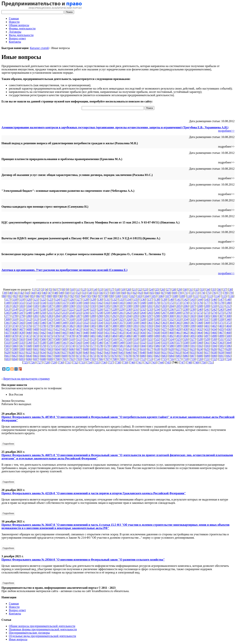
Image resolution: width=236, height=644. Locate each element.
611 (107, 349)
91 (66, 296)
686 (186, 356)
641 (93, 352)
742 (147, 362)
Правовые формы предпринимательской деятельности (43, 629)
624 (200, 349)
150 (15, 303)
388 (114, 326)
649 (150, 352)
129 (93, 299)
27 (168, 289)
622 (186, 349)
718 (186, 359)
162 (100, 303)
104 (146, 296)
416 (86, 329)
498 (214, 336)
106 (161, 296)
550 (129, 343)
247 (22, 313)
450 (100, 333)
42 (22, 293)
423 (136, 329)
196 (114, 306)
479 (79, 336)
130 (100, 299)
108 (175, 296)
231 (136, 309)
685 (179, 356)
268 (171, 313)
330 (157, 319)
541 (65, 343)
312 (29, 319)
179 (221, 303)
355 (107, 323)
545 (93, 343)
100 (118, 296)
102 (132, 296)
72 (192, 293)
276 (228, 313)
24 (151, 289)
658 (214, 352)
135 (136, 299)
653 (179, 352)
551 (136, 343)
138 (157, 299)
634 (43, 352)
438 (15, 333)
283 (50, 316)
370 (214, 323)
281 (36, 316)
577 (93, 346)
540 (57, 343)
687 (193, 356)
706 (100, 359)
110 (189, 296)
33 (202, 289)
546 (100, 343)
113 (210, 296)
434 (214, 329)
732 (75, 362)
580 (114, 346)
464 (200, 333)
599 (22, 349)
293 (122, 316)
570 (43, 346)
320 (86, 319)
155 (50, 303)
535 (22, 343)
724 (228, 359)
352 (86, 323)
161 (93, 303)
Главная (14, 19)
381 (65, 326)
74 (203, 293)
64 (146, 293)
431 (193, 329)
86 (38, 296)
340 (228, 319)
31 (191, 289)
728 (47, 362)
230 (129, 309)
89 (55, 296)
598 (15, 349)
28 (174, 289)
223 (79, 309)
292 (114, 316)
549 (122, 343)
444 (57, 333)
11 (78, 289)
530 (214, 339)
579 (107, 346)
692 (228, 356)
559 (193, 343)
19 (123, 289)
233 (150, 309)
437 (8, 333)
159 (79, 303)
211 (221, 306)
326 (129, 319)
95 (89, 296)
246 (15, 313)
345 (36, 323)
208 (200, 306)
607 (79, 349)
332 (171, 319)
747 (182, 362)
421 (122, 329)
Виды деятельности (21, 35)
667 (50, 356)
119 (22, 299)
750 (204, 362)
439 (22, 333)
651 (164, 352)
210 (214, 306)
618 (157, 349)
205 (179, 306)
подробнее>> (226, 131)
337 (207, 319)
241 (207, 309)
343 (22, 323)
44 (33, 293)
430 (186, 329)
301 (179, 316)
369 (207, 323)
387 (107, 326)
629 (8, 352)
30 (185, 289)
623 (193, 349)
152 (29, 303)
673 (93, 356)
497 (207, 336)
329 (150, 319)
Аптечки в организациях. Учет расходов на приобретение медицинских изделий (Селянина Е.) (64, 270)
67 (163, 293)
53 (84, 293)
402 (214, 326)
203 (164, 306)
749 (196, 362)
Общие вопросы (19, 25)
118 (15, 299)
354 (100, 323)
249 (36, 313)
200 (143, 306)
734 (89, 362)
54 (90, 293)
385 (93, 326)
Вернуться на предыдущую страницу (27, 379)
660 (228, 352)
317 (65, 319)
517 (122, 339)
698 (43, 359)
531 (221, 339)
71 (186, 293)
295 (136, 316)
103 (139, 296)
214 (15, 309)
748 (189, 362)
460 (171, 333)
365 (179, 323)
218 (43, 309)
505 (36, 339)
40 (11, 293)
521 (150, 339)
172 (171, 303)
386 (100, 326)
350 (72, 323)
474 (43, 336)
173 (179, 303)
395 (164, 326)
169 (150, 303)
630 (15, 352)
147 (221, 299)
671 (79, 356)
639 (79, 352)
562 (214, 343)
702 (72, 359)
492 (171, 336)
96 (95, 296)
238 (186, 309)
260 (114, 313)
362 (157, 323)
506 (43, 339)
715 (164, 359)
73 (197, 293)
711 (136, 359)
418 (100, 329)
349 (65, 323)
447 (79, 333)
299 (164, 316)
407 (22, 329)
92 (72, 296)
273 (207, 313)
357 (122, 323)
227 (107, 309)
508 (58, 339)
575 (79, 346)
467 (221, 333)
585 (150, 346)
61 (129, 293)
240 (200, 309)
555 (164, 343)
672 (86, 356)
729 (54, 362)
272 (200, 313)
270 (186, 313)
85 (32, 296)
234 (157, 309)
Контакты (15, 42)
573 (65, 346)
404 (228, 326)
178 (214, 303)
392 (143, 326)
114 (217, 296)
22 (140, 289)
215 (22, 309)
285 (65, 316)
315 (50, 319)
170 (157, 303)
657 (207, 352)
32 (197, 289)
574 (72, 346)
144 (200, 299)
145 (207, 299)
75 (209, 293)
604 (58, 349)
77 (220, 293)
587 (164, 346)
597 (8, 349)
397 (179, 326)
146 (214, 299)
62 (135, 293)
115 (224, 296)
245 (8, 313)
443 (50, 333)
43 (28, 293)
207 (193, 306)
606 (72, 349)
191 (79, 306)
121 (36, 299)
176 (200, 303)
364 (171, 323)
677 (122, 356)
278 (15, 316)
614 (129, 349)
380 (57, 326)
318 (72, 319)
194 (100, 306)
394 (157, 326)
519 (136, 339)
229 (122, 309)
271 (193, 313)
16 (106, 289)
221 (65, 309)
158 (72, 303)
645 (122, 352)
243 (221, 309)
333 (178, 319)
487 (136, 336)
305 (207, 316)
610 (100, 349)
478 (72, 336)
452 (114, 333)
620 (171, 349)
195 (107, 306)
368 (200, 323)
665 (36, 356)
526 (186, 339)
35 (214, 289)
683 (164, 356)
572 (57, 346)
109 (182, 296)
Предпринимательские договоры (29, 633)
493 (179, 336)
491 (164, 336)
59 (118, 293)
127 (79, 299)
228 (114, 309)
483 (107, 336)
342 (15, 323)
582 (129, 346)
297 (150, 316)
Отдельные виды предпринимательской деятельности (42, 636)
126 (72, 299)
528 (200, 339)
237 (179, 309)
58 (112, 293)
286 (72, 316)
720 (200, 359)
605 (65, 349)
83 (21, 296)
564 (228, 343)
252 (57, 313)
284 (57, 316)
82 (15, 296)
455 (136, 333)
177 (207, 303)
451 (107, 333)
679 (136, 356)
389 (122, 326)
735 (97, 362)
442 (43, 333)
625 (207, 349)
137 (150, 299)
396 (171, 326)
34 (208, 289)
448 (86, 333)
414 (72, 329)
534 (15, 343)
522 (157, 339)
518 (129, 339)
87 (44, 296)
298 (157, 316)
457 (150, 333)
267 (164, 313)
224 (86, 309)
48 (56, 293)
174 (186, 303)
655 (193, 352)
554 (157, 343)
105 (154, 296)
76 (214, 293)
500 (228, 336)
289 (93, 316)
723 (221, 359)
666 (43, 356)
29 (180, 289)
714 (157, 359)
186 (43, 306)
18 (117, 289)
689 (207, 356)
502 (15, 339)
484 (114, 336)
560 (200, 343)
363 (164, 323)
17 (112, 289)
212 (228, 306)
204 (171, 306)
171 (164, 303)
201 (150, 306)
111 (196, 296)
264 (143, 313)
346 (43, 323)
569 (36, 346)
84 (27, 296)
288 (86, 316)
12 (84, 289)
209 (207, 306)
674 (100, 356)
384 (86, 326)
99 (112, 296)
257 (93, 313)
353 (93, 323)
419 (107, 329)
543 (79, 343)
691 (221, 356)
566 (15, 346)
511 (79, 339)
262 (129, 313)
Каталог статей (39, 48)
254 (72, 313)
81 (10, 296)
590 (186, 346)
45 (39, 293)
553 (150, 343)
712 (143, 359)
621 (178, 349)
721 (207, 359)
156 (57, 303)
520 (143, 339)
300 (171, 316)
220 (57, 309)
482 (100, 336)
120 (29, 299)
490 (157, 336)
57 (107, 293)
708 (114, 359)
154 (43, 303)
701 (65, 359)
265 (150, 313)
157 (65, 303)
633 (36, 352)
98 (106, 296)
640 (86, 352)
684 (171, 356)
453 (122, 333)
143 (193, 299)
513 (93, 339)
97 (100, 296)
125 (64, 299)
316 (57, 319)
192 (86, 306)
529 (207, 339)
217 (36, 309)
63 (141, 293)
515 (107, 339)
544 (86, 343)
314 (43, 319)
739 (125, 362)
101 (125, 296)
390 (129, 326)
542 (72, 343)
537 (36, 343)
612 (114, 349)
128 (86, 299)
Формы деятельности (22, 28)
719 (193, 359)
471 (22, 336)
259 (107, 313)
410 (43, 329)
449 (93, 333)
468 (228, 333)
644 (114, 352)
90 (61, 296)
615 (136, 349)
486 (129, 336)
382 (72, 326)
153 (36, 303)
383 (79, 326)
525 (178, 339)
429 (178, 329)
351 (79, 323)
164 (114, 303)
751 (211, 362)
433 (207, 329)
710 (129, 359)
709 (122, 359)
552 (143, 343)
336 (200, 319)
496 (200, 336)
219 (50, 309)
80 (4, 296)
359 (136, 323)
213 (8, 309)
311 (22, 319)
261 (122, 313)
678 (129, 356)
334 (186, 319)
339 (221, 319)
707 (107, 359)
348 (57, 323)
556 (171, 343)
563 (221, 343)
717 (178, 359)
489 (150, 336)
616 (143, 349)
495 (193, 336)
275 (221, 313)
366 (186, 323)
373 (8, 326)
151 (22, 303)
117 (8, 299)
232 (143, 309)
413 (65, 329)
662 (15, 356)
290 (100, 316)
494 (186, 336)
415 (79, 329)
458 (157, 333)
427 (164, 329)
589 (179, 346)
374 (15, 326)
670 (72, 356)
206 (186, 306)
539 (50, 343)
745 (168, 362)
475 (50, 336)
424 (143, 329)
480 (86, 336)
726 (32, 362)
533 (8, 343)
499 (221, 336)
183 (22, 306)
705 (93, 359)
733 (82, 362)
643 (107, 352)
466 (214, 333)
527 (193, 339)
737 (111, 362)
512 (86, 339)
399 (193, 326)
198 (129, 306)
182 (15, 306)
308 (228, 316)
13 (89, 289)
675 (107, 356)
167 (136, 303)
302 (186, 316)
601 (36, 349)
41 (16, 293)
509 (65, 339)
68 (169, 293)
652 (171, 352)
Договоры (15, 32)
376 (29, 326)
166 (129, 303)
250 (43, 313)
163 (107, 303)
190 (72, 306)
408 (29, 329)
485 (122, 336)
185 (36, 306)
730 (61, 362)
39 (5, 293)
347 (50, 323)
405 (8, 329)
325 (122, 319)
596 (228, 346)
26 (163, 289)
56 (101, 293)
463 (193, 333)
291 (107, 316)
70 (180, 293)
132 (114, 299)
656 (200, 352)
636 (57, 352)
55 (95, 293)
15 (100, 289)
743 (154, 362)
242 (214, 309)
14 (95, 289)
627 (221, 349)
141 (178, 299)
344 (29, 323)
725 (25, 362)
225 (93, 309)
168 (143, 303)
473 (36, 336)
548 (114, 343)
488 (143, 336)
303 (193, 316)
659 (221, 352)
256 (86, 313)
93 (78, 296)
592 (200, 346)
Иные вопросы (18, 639)
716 (171, 359)
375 (22, 326)
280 (29, 316)
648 (143, 352)
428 (171, 329)
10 (72, 289)
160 (86, 303)
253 (65, 313)
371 (221, 323)
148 (228, 299)
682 (157, 356)
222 (72, 309)
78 (225, 293)
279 (22, 316)
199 (136, 306)
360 (143, 323)
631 (22, 352)
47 (50, 293)
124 (57, 299)
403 (221, 326)
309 (8, 319)
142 (185, 299)
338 (214, 319)
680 (143, 356)
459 (164, 333)
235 (164, 309)
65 (152, 293)
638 (72, 352)
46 (44, 293)
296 (143, 316)
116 (231, 296)
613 (122, 349)
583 (136, 346)
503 (22, 339)
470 (15, 336)
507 (50, 339)
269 (179, 313)
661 (8, 356)
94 (83, 296)
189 (65, 306)
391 (136, 326)
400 (200, 326)
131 (107, 299)
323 (107, 319)
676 (114, 356)
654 (186, 352)
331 (164, 319)
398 (186, 326)
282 (43, 316)
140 (171, 299)
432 (200, 329)
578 (100, 346)
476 (57, 336)
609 (93, 349)
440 (29, 333)
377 (36, 326)
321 (93, 319)
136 (143, 299)
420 (114, 329)
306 (214, 316)
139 (164, 299)
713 (150, 359)
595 (221, 346)
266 (157, 313)
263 (136, 313)
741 (139, 362)
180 (228, 303)
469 (8, 336)
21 (134, 289)
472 (29, 336)
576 (86, 346)
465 (207, 333)
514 (100, 339)
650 (157, 352)
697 (36, 359)
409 (36, 329)
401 (207, 326)
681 (150, 356)
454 (129, 333)
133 (121, 299)
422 (129, 329)
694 (15, 359)
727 (40, 362)
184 (29, 306)
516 (114, 339)
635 (50, 352)
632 (29, 352)
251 (50, 313)
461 (179, 333)
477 (65, 336)
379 (50, 326)
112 (203, 296)
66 (158, 293)
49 (61, 293)
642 (100, 352)
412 (57, 329)
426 (157, 329)
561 (207, 343)
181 (8, 306)
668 (57, 356)
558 (186, 343)
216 (29, 309)
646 (129, 352)
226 (100, 309)
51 (73, 293)
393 (150, 326)
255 (79, 313)
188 (58, 306)
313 (36, 319)
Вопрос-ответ (17, 38)
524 (171, 339)
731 (68, 362)
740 (132, 362)
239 (193, 309)
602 (43, 349)
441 (36, 333)
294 (129, 316)
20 (129, 289)
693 (8, 359)
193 (93, 306)
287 (79, 316)
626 (214, 349)
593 (207, 346)
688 (200, 356)
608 (86, 349)
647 (136, 352)
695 (22, 359)
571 (50, 346)
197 (122, 306)
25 (157, 289)
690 (214, 356)
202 (157, 306)
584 (143, 346)
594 (214, 346)
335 (193, 319)
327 (136, 319)
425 (150, 329)
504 (29, 339)
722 (214, 359)
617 (150, 349)
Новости (14, 22)
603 (50, 349)
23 (146, 289)
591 (193, 346)
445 (65, 333)
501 (8, 339)
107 (168, 296)
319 (79, 319)
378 (43, 326)
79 (231, 293)
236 (171, 309)
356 (114, 323)
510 (72, 339)
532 (228, 339)
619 (164, 349)
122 (43, 299)
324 (114, 319)
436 (228, 329)
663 (22, 356)
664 (29, 356)
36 (219, 289)
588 (171, 346)
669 (65, 356)
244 (228, 309)
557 (179, 343)
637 (65, 352)
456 (143, 333)
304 (200, 316)
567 (22, 346)
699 (50, 359)
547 (107, 343)
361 (150, 323)
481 (93, 336)
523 (164, 339)
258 (100, 313)
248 (29, 313)
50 (67, 293)
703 (79, 359)
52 (78, 293)
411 (50, 329)
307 (221, 316)
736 (104, 362)
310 (15, 319)
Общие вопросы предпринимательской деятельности (42, 626)
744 (161, 362)
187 (50, 306)
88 (49, 296)
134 (129, 299)
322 (100, 319)
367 (193, 323)
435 (221, 329)
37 (225, 289)
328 (143, 319)
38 (230, 289)
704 (86, 359)
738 (118, 362)
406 (15, 329)
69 (175, 293)
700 (58, 359)
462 (186, 333)
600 (29, 349)
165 (122, 303)
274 (214, 313)
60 (124, 293)
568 (29, 346)
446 (72, 333)
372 (228, 323)
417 (93, 329)
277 (8, 316)
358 (129, 323)
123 (50, 299)
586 (157, 346)
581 (122, 346)
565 (8, 346)
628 (228, 349)
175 (193, 303)
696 (29, 359)
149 (8, 303)
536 (29, 343)
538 (43, 343)
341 (8, 323)
